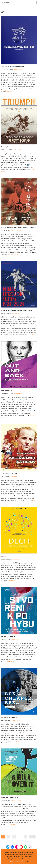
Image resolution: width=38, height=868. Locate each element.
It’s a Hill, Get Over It (9, 798)
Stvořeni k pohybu (9, 637)
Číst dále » (8, 91)
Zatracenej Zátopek (9, 473)
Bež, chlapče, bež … (9, 717)
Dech (3, 556)
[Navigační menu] (34, 3)
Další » (33, 837)
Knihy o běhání (18, 69)
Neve (19, 866)
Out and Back (7, 391)
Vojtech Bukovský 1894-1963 (13, 66)
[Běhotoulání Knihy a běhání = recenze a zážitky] (7, 3)
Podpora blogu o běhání (16, 861)
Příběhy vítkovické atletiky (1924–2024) (17, 310)
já (21, 857)
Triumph (5, 147)
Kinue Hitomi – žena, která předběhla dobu (18, 227)
